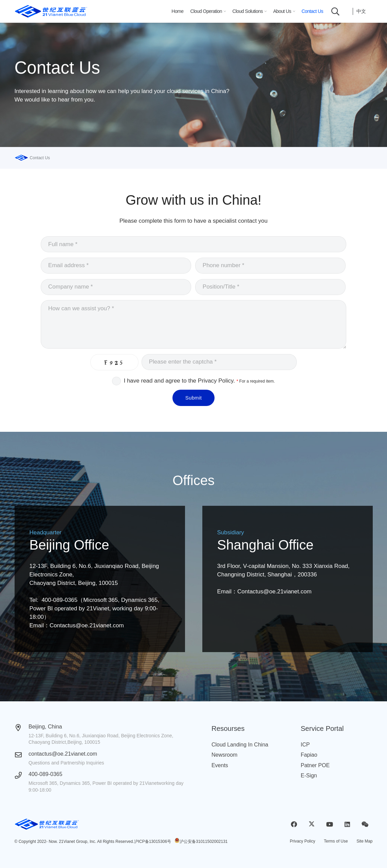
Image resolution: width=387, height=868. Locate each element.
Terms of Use (336, 841)
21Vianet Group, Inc (77, 842)
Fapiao (309, 755)
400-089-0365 (45, 774)
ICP (305, 745)
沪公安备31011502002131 (204, 842)
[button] (224, 11)
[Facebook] (294, 824)
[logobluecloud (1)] (51, 12)
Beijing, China (45, 727)
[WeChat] (365, 824)
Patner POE (315, 765)
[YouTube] (329, 824)
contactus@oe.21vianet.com (63, 754)
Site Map (364, 841)
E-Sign (309, 775)
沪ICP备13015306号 (153, 842)
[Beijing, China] (22, 728)
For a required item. (256, 381)
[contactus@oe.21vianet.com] (22, 755)
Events (220, 765)
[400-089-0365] (22, 775)
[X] (312, 824)
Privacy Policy (303, 841)
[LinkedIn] (347, 824)
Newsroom (224, 755)
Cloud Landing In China (240, 745)
